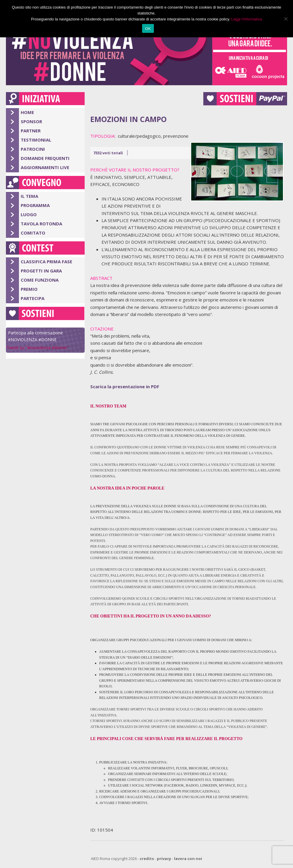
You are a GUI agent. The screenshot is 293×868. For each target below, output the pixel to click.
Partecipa (33, 298)
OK (148, 29)
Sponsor (31, 121)
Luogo (29, 214)
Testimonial (36, 140)
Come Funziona (40, 280)
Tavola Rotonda (41, 224)
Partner (31, 131)
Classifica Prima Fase (46, 261)
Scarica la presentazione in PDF (125, 386)
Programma (35, 205)
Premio (29, 289)
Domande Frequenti (45, 158)
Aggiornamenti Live (45, 167)
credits (147, 859)
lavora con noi (188, 859)
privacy (164, 859)
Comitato (33, 233)
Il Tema (29, 196)
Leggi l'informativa (247, 19)
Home (27, 112)
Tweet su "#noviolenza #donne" (37, 348)
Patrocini (33, 149)
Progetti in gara (41, 271)
